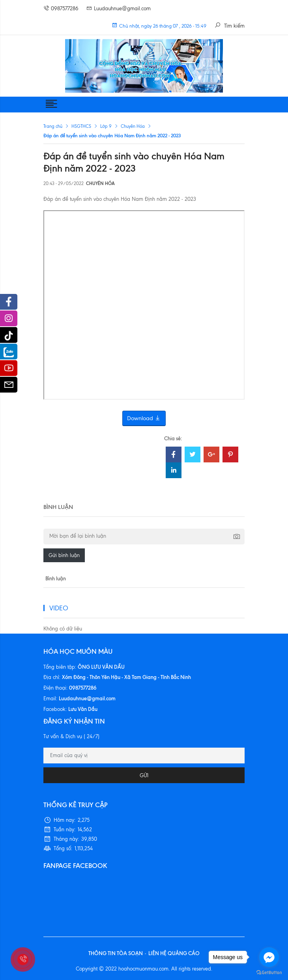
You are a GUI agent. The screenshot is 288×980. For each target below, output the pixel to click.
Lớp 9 (106, 126)
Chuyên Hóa (133, 126)
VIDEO (59, 608)
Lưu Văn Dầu (83, 709)
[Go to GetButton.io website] (269, 972)
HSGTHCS (81, 126)
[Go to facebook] (269, 957)
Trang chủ (53, 126)
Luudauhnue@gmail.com (119, 8)
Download (144, 418)
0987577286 (61, 8)
